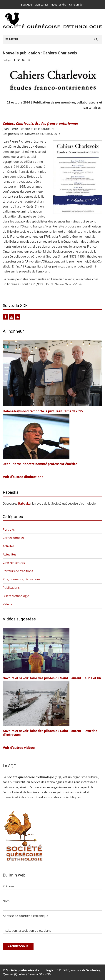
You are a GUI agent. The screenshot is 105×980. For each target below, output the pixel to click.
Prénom (8, 886)
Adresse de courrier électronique (25, 916)
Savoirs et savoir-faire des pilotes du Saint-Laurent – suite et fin (52, 678)
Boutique (26, 5)
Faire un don (76, 5)
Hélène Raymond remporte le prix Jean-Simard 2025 (43, 411)
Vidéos (7, 604)
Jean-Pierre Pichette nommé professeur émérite (40, 464)
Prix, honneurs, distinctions (22, 579)
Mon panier (41, 5)
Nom (6, 901)
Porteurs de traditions (18, 571)
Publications (11, 588)
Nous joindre (59, 5)
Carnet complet (13, 538)
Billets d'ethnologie (16, 596)
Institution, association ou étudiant (27, 931)
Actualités (10, 554)
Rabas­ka (24, 503)
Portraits (9, 529)
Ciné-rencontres (14, 563)
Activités (9, 546)
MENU (12, 39)
